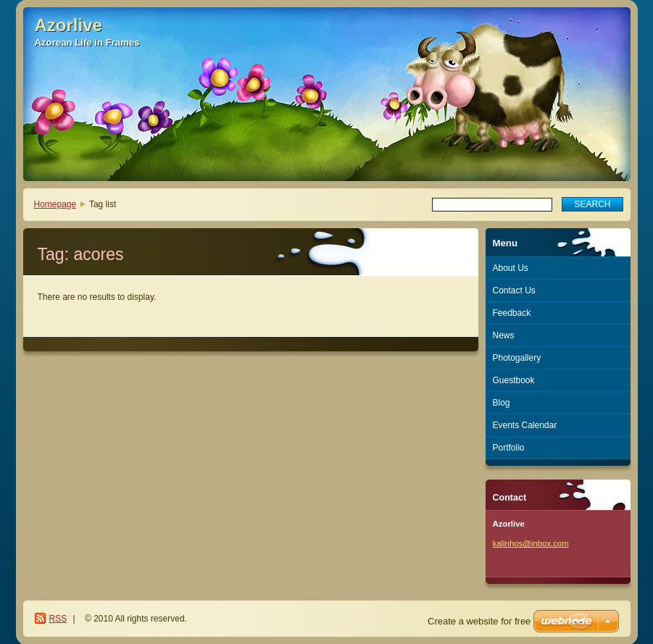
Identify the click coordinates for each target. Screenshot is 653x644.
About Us (511, 268)
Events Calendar (525, 425)
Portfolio (509, 448)
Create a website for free (479, 621)
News (504, 335)
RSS (58, 619)
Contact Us (514, 290)
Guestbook (514, 380)
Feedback (512, 313)
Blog (502, 403)
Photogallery (517, 358)
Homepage (55, 204)
